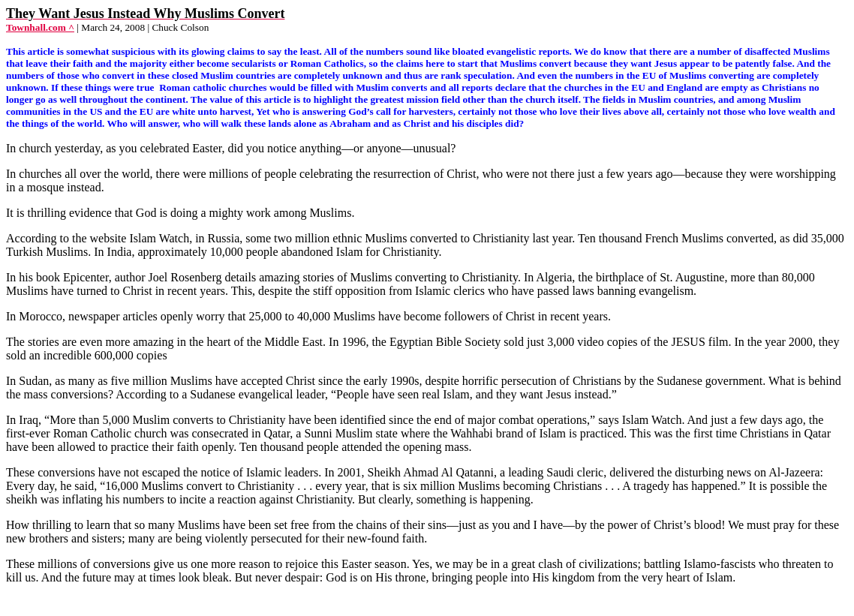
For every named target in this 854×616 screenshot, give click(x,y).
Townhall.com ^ (40, 27)
